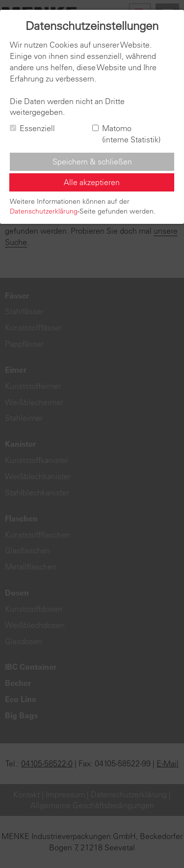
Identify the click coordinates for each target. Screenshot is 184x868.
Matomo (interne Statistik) (126, 134)
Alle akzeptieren (92, 182)
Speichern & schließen (92, 162)
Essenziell (32, 128)
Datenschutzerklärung (44, 211)
